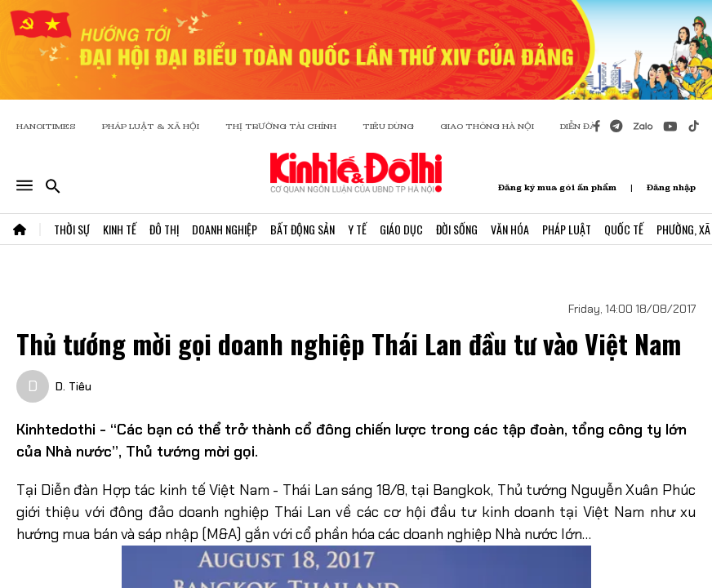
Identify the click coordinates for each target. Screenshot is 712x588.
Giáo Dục (401, 229)
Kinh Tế (120, 229)
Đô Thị (164, 229)
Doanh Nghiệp (225, 229)
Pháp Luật (567, 229)
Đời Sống (457, 229)
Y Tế (357, 229)
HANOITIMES (46, 126)
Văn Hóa (510, 229)
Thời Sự (72, 229)
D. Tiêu (73, 386)
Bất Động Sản (303, 229)
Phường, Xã (683, 229)
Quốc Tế (624, 229)
